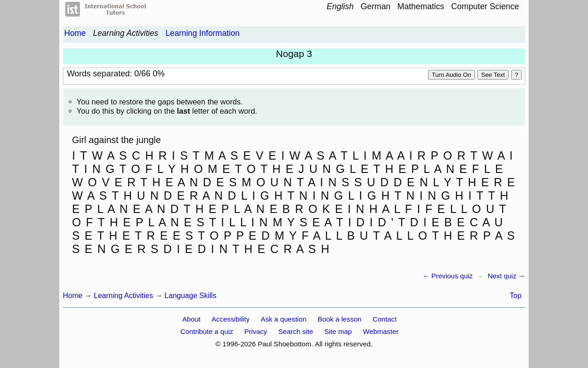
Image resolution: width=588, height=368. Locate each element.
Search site (296, 331)
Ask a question (284, 319)
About (192, 319)
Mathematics (421, 6)
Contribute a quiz (207, 331)
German (376, 6)
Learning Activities (125, 33)
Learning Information (202, 33)
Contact (384, 319)
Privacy (256, 331)
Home (75, 33)
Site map (338, 331)
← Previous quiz (448, 276)
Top (516, 296)
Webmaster (381, 331)
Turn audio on (451, 75)
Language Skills (190, 296)
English (340, 6)
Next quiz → (507, 276)
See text (493, 75)
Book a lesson (339, 319)
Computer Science (485, 6)
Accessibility (231, 319)
